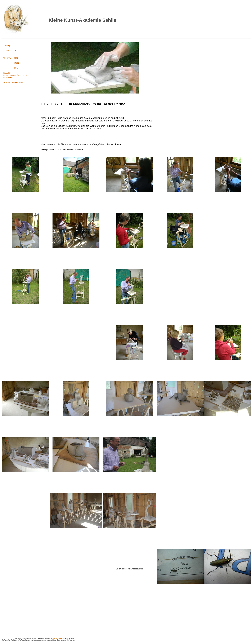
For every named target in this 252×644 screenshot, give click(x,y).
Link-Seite (8, 77)
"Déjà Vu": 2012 (11, 58)
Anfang (7, 46)
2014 (11, 68)
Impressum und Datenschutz (15, 75)
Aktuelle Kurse (10, 51)
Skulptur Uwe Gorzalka (13, 82)
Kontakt (7, 73)
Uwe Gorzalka (57, 638)
